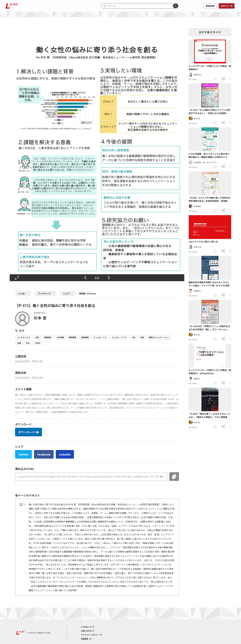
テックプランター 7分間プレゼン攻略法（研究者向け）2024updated (210, 372)
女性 (37, 337)
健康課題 (85, 337)
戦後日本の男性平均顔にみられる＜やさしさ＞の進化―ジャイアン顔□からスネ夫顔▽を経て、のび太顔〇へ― (210, 284)
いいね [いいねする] (23, 293)
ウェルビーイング (119, 337)
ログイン (225, 6)
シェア (66, 293)
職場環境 (73, 337)
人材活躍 (60, 337)
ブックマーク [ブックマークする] (46, 293)
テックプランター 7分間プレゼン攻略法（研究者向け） (210, 68)
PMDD (38, 343)
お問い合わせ (86, 631)
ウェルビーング (100, 337)
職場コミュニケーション (159, 337)
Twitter (23, 454)
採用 (142, 337)
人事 (133, 337)
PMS (28, 343)
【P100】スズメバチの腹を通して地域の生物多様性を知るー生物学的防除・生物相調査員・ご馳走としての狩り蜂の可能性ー (209, 199)
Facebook (44, 454)
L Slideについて (88, 627)
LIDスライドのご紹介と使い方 (203, 242)
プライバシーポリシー (90, 635)
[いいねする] (215, 79)
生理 (19, 343)
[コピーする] (174, 477)
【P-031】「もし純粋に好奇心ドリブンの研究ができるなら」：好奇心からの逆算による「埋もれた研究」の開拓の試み (209, 112)
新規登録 (210, 6)
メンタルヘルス (24, 337)
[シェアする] (223, 79)
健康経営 (48, 337)
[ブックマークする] (230, 79)
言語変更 (85, 639)
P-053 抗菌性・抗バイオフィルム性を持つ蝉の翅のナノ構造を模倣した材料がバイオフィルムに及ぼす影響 (209, 155)
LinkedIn (65, 454)
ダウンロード (29, 432)
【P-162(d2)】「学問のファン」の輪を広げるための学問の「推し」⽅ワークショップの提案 (209, 328)
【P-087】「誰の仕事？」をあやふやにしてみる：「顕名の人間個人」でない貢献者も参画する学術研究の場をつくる (209, 415)
